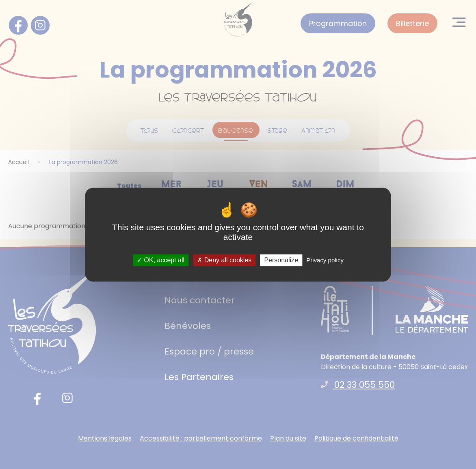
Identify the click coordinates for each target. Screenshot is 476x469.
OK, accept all (161, 260)
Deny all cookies (224, 260)
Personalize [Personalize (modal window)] (281, 260)
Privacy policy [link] (325, 260)
